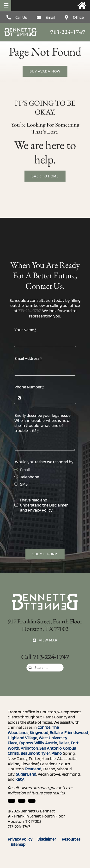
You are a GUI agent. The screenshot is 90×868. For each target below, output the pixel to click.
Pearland (33, 769)
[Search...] (45, 668)
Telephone (30, 477)
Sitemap (18, 844)
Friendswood (76, 732)
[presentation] (51, 531)
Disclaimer (58, 505)
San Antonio (51, 748)
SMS (24, 484)
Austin (51, 743)
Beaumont (30, 753)
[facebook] (22, 801)
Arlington (29, 748)
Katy (20, 779)
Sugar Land (26, 774)
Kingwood (39, 732)
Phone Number (29, 387)
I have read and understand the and (44, 505)
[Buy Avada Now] (45, 72)
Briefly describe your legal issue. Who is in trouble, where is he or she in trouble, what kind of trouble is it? (43, 423)
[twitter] (32, 801)
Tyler (45, 753)
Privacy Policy (40, 510)
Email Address (28, 358)
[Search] (30, 668)
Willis (39, 743)
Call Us (21, 17)
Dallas (64, 743)
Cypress (26, 743)
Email (50, 17)
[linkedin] (12, 801)
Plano (57, 753)
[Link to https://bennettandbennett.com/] (82, 6)
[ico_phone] (21, 30)
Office (78, 17)
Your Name (25, 330)
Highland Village (22, 738)
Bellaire (56, 732)
